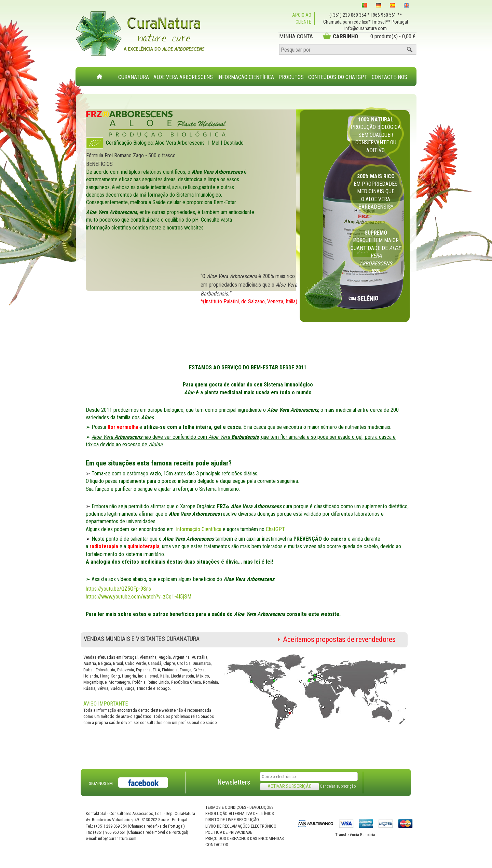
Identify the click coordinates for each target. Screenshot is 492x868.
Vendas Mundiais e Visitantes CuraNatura (142, 639)
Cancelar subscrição (338, 786)
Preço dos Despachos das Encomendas (245, 838)
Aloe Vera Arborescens (183, 77)
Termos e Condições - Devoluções (240, 807)
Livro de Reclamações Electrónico (241, 826)
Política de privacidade (229, 832)
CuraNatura (134, 77)
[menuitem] (134, 73)
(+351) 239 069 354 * (350, 15)
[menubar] (263, 74)
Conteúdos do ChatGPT (338, 77)
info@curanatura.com (366, 28)
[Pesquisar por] (348, 50)
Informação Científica (246, 77)
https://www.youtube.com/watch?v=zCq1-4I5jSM (139, 597)
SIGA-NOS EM (101, 783)
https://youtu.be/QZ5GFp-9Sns (118, 589)
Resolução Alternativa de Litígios (240, 813)
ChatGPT (275, 529)
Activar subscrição (290, 786)
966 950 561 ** (387, 15)
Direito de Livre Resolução (232, 820)
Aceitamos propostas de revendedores (339, 639)
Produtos (291, 77)
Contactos (217, 845)
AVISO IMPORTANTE (106, 704)
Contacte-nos (389, 77)
